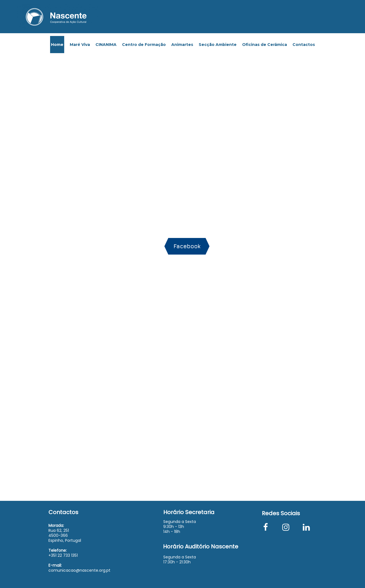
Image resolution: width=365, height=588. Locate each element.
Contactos (304, 45)
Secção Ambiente (218, 45)
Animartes (182, 45)
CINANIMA (106, 45)
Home (57, 45)
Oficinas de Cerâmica (265, 45)
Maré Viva (80, 45)
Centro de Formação (144, 45)
